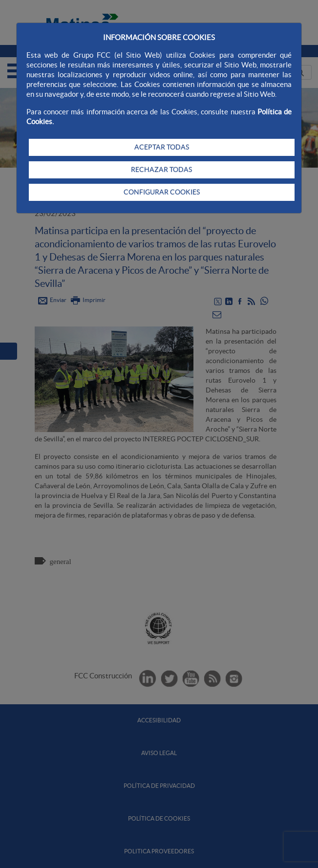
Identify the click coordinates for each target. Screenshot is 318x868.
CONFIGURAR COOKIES (162, 192)
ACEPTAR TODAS (162, 147)
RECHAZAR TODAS (161, 170)
